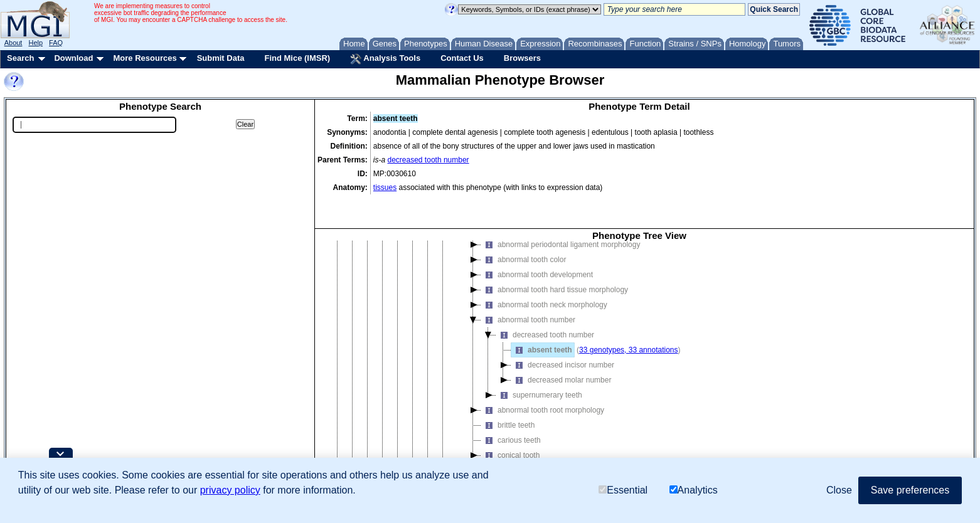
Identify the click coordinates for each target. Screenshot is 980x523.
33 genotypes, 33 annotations (628, 319)
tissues (385, 188)
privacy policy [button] (230, 490)
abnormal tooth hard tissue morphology (555, 259)
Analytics (694, 490)
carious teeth (511, 409)
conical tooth (510, 425)
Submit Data (221, 58)
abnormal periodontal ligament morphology (561, 214)
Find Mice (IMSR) (297, 58)
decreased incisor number (563, 334)
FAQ (56, 43)
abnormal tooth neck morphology (544, 274)
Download (73, 58)
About (13, 43)
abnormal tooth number (528, 289)
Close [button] (839, 490)
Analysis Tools (385, 59)
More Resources (145, 58)
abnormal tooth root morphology (543, 379)
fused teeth (508, 440)
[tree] (639, 347)
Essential (623, 490)
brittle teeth (508, 394)
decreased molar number (561, 349)
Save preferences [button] (910, 490)
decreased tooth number (429, 160)
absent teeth (542, 319)
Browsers (522, 58)
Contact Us (462, 58)
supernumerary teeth (539, 364)
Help (35, 43)
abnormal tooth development (537, 244)
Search (20, 58)
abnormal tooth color (524, 229)
